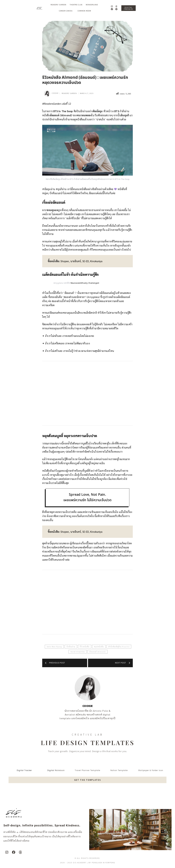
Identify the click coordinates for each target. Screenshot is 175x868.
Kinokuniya (96, 261)
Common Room (84, 11)
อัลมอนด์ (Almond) (97, 652)
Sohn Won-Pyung (54, 646)
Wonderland (93, 5)
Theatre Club (76, 5)
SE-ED (86, 261)
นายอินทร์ (76, 261)
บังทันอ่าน (71, 646)
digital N (52, 770)
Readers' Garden (69, 93)
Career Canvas (67, 11)
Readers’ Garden (58, 5)
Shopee (65, 261)
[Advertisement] (87, 393)
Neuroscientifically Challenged (85, 283)
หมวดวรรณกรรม (78, 652)
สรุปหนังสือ (99, 646)
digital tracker (24, 770)
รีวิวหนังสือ (85, 646)
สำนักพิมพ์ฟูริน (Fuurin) (119, 646)
